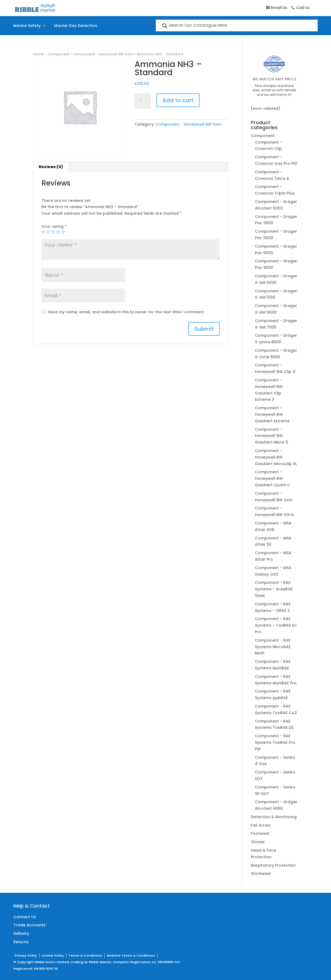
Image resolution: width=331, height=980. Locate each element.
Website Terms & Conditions (131, 955)
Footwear (260, 833)
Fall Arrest (261, 825)
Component (59, 54)
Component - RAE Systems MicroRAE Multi (273, 647)
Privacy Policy (26, 955)
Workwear (261, 873)
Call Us (303, 8)
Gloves (258, 842)
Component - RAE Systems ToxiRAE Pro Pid (275, 742)
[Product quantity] (143, 101)
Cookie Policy (53, 955)
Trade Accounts (29, 925)
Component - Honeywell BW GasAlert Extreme (272, 414)
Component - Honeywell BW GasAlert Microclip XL (276, 457)
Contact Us (25, 917)
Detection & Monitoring (274, 817)
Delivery (21, 933)
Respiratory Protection (273, 865)
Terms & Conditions (85, 955)
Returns (21, 942)
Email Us (279, 8)
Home (38, 54)
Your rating (54, 226)
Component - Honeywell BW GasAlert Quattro (272, 478)
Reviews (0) (51, 167)
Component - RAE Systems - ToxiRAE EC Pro (276, 625)
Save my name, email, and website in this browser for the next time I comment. (126, 312)
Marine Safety (30, 26)
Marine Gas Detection (76, 26)
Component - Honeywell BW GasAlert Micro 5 (272, 436)
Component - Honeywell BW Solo (103, 54)
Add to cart (178, 100)
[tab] (51, 167)
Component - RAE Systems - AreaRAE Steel (274, 589)
